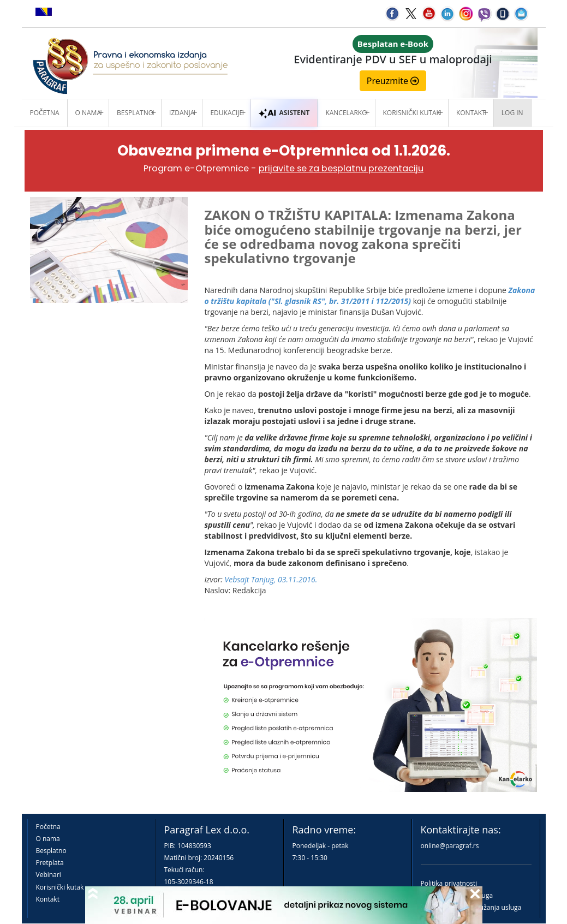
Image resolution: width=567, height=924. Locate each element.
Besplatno (135, 113)
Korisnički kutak (60, 887)
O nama (88, 113)
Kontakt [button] (471, 113)
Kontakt (48, 899)
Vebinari (49, 875)
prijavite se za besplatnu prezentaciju (341, 168)
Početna (45, 113)
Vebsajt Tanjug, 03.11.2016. (271, 579)
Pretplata (50, 863)
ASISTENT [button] (284, 113)
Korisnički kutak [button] (412, 113)
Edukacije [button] (226, 113)
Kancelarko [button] (346, 113)
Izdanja (182, 113)
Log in (512, 113)
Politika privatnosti (449, 883)
